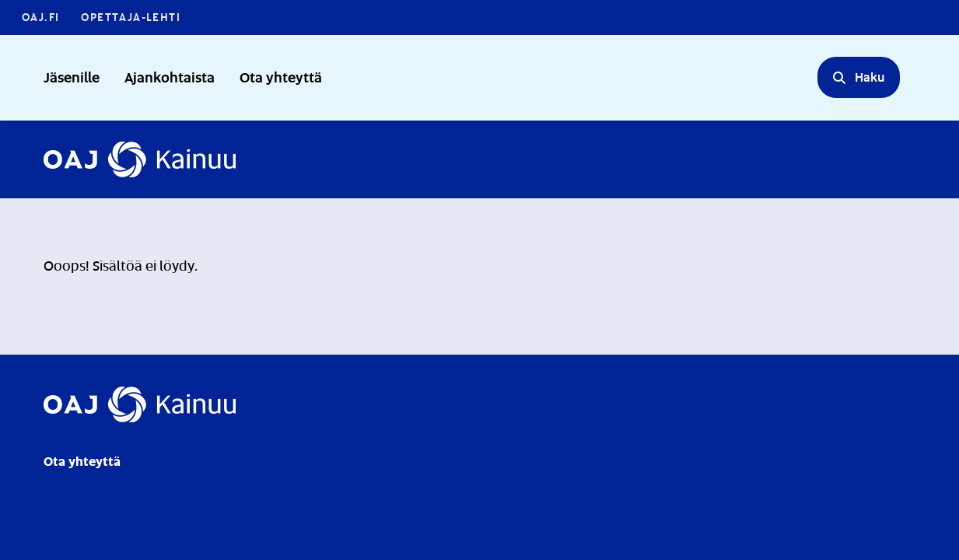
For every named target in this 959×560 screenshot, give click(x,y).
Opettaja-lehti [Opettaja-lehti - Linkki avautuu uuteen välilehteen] (131, 17)
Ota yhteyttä (281, 77)
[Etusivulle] (140, 159)
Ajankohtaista (170, 77)
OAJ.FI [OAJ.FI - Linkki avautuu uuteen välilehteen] (40, 17)
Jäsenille (72, 77)
